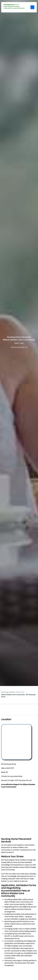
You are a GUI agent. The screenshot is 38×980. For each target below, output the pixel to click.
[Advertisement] (19, 810)
